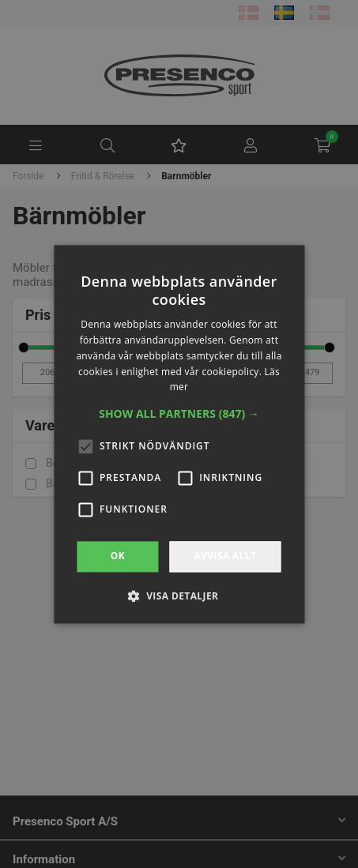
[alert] (179, 434)
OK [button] (118, 556)
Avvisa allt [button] (225, 556)
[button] (179, 415)
